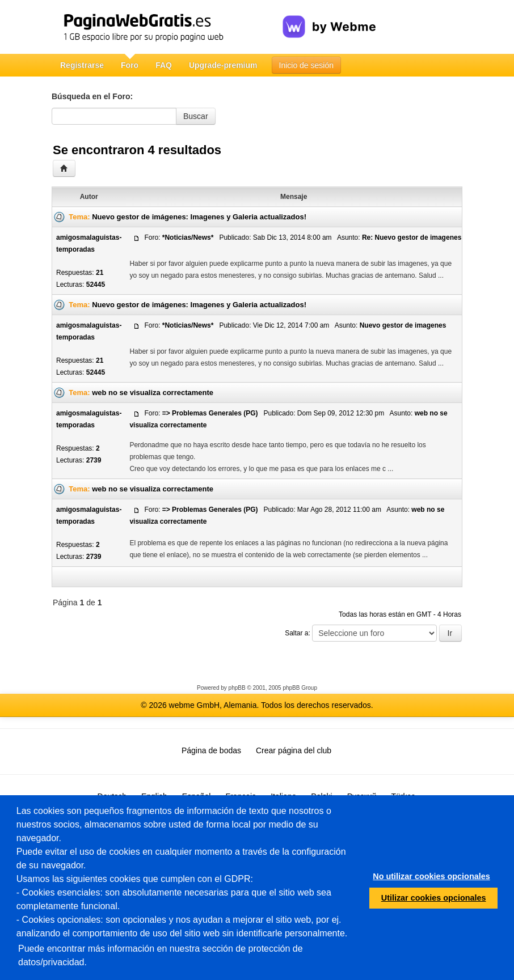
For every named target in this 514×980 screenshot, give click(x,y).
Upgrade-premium (223, 65)
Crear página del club (294, 750)
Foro (130, 65)
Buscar (196, 116)
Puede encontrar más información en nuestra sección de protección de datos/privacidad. (161, 955)
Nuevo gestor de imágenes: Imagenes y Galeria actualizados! (199, 217)
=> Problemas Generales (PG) (210, 413)
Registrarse (82, 65)
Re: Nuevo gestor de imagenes (412, 237)
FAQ (164, 65)
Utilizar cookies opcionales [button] (434, 898)
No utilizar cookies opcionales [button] (431, 876)
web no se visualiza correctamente (153, 393)
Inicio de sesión (307, 65)
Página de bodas (211, 750)
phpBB (237, 688)
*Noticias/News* (188, 237)
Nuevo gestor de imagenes (403, 325)
